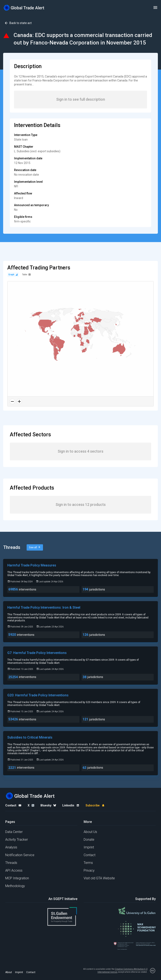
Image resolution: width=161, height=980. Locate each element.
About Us (90, 832)
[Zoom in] (19, 401)
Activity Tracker (17, 840)
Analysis (11, 847)
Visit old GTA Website (99, 878)
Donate (89, 840)
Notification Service (20, 855)
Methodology (15, 886)
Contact (90, 855)
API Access (14, 870)
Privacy (89, 870)
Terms (88, 863)
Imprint (89, 847)
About (9, 972)
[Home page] (24, 8)
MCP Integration (17, 878)
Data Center (14, 832)
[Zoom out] (12, 401)
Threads (11, 863)
